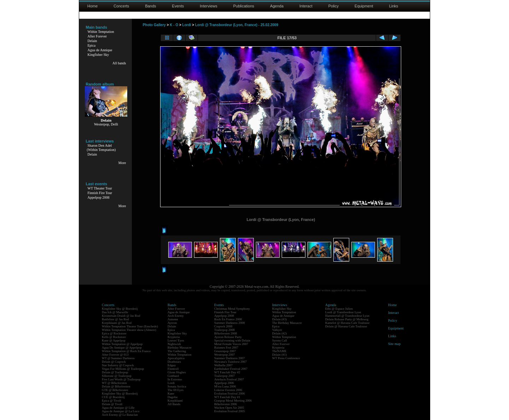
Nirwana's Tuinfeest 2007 (230, 362)
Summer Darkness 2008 (230, 323)
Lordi (187, 25)
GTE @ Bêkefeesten (115, 390)
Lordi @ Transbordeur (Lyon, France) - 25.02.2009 (237, 25)
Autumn (173, 319)
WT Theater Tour (100, 188)
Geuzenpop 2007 (225, 351)
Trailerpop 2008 (224, 330)
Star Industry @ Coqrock (118, 365)
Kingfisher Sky (98, 55)
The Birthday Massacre (287, 323)
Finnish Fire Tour (100, 193)
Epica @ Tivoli (112, 401)
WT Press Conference (286, 358)
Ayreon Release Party (228, 337)
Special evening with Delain (232, 340)
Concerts (121, 6)
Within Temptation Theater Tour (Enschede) (130, 326)
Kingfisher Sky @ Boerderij (120, 309)
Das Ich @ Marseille (115, 312)
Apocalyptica (176, 358)
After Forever (97, 36)
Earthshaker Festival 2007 (231, 369)
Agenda (277, 6)
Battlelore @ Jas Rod (115, 319)
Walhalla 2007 (223, 365)
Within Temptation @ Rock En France (126, 351)
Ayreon (172, 323)
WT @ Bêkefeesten (114, 383)
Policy (334, 6)
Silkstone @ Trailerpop (117, 376)
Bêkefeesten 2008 (226, 333)
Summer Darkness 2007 (230, 358)
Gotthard (173, 376)
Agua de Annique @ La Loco (121, 411)
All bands (119, 63)
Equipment (364, 6)
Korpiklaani (175, 401)
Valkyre (277, 330)
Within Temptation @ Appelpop (122, 344)
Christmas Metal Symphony (232, 309)
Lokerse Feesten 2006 (228, 390)
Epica (92, 45)
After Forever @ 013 (115, 355)
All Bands (174, 404)
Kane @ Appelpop (114, 340)
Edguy (172, 365)
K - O (174, 25)
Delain (92, 41)
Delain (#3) (279, 319)
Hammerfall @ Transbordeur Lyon (347, 316)
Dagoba (172, 397)
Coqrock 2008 (223, 326)
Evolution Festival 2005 (230, 411)
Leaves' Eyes (176, 340)
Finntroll (173, 369)
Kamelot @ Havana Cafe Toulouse (347, 323)
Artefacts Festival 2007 (229, 379)
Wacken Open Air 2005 (229, 408)
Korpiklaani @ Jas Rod (117, 323)
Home (92, 6)
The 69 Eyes (175, 390)
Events (178, 6)
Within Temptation (101, 32)
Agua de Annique (100, 50)
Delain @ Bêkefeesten (116, 386)
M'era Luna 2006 (225, 386)
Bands (150, 6)
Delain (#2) (279, 333)
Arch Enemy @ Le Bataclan (120, 415)
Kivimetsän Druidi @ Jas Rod (121, 316)
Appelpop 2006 (224, 383)
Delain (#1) (279, 355)
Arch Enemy (176, 316)
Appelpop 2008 (99, 197)
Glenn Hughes (177, 372)
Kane (171, 393)
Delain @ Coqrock (114, 362)
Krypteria (174, 337)
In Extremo (175, 379)
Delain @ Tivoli (112, 404)
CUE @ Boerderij (113, 397)
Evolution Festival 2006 (230, 393)
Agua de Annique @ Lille (118, 408)
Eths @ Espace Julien (339, 309)
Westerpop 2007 (225, 355)
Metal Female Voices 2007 (231, 344)
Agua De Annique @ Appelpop (122, 348)
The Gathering (177, 351)
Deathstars (174, 362)
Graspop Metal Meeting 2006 (233, 401)
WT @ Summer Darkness (118, 358)
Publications (244, 6)
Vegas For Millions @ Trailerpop (123, 369)
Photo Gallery (154, 25)
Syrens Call (280, 340)
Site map (394, 344)
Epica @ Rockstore (114, 333)
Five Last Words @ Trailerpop (121, 379)
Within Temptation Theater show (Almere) (129, 330)
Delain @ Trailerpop (115, 372)
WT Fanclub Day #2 (227, 372)
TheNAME (279, 351)
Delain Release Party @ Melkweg (347, 319)
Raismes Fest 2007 (226, 348)
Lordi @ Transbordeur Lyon (343, 312)
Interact (306, 6)
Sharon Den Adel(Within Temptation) (101, 148)
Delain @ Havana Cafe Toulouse (346, 326)
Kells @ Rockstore (114, 337)
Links (394, 6)
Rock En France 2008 (228, 319)
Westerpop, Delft (106, 124)
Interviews (209, 6)
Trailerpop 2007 (224, 376)
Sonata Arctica (177, 386)
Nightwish (174, 344)
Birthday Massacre (180, 348)
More (122, 163)
